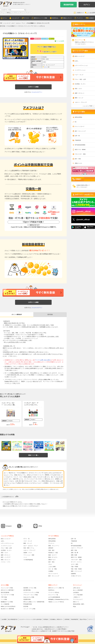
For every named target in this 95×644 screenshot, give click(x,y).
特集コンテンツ (67, 18)
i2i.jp (74, 606)
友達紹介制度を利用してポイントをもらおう (83, 186)
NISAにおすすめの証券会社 (8, 606)
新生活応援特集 (5, 592)
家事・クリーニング (76, 571)
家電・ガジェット (6, 560)
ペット (25, 557)
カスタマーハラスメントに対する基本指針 (31, 619)
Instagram (9, 526)
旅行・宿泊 (78, 159)
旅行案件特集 (27, 590)
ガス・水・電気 (53, 569)
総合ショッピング (80, 56)
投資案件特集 (27, 599)
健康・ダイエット (80, 93)
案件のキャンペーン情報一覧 (56, 588)
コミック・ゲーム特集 (29, 609)
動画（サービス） (53, 557)
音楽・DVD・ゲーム (29, 548)
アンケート (28, 13)
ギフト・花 (26, 539)
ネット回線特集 (5, 604)
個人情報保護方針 (13, 619)
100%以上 (9, 13)
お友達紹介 (76, 592)
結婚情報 (73, 574)
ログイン (87, 5)
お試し (77, 61)
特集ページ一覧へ (33, 455)
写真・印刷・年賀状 (76, 569)
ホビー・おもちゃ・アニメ (31, 546)
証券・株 (77, 136)
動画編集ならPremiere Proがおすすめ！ (59, 599)
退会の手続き (83, 619)
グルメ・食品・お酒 (80, 79)
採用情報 (67, 619)
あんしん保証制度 (78, 590)
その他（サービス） (76, 576)
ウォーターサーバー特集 (7, 595)
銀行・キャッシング (80, 131)
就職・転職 (74, 555)
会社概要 (4, 619)
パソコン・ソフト (6, 562)
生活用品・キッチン (80, 84)
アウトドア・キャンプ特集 (31, 595)
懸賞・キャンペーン (54, 546)
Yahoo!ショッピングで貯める (56, 602)
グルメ (50, 564)
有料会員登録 (52, 541)
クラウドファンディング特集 (31, 592)
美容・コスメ (78, 89)
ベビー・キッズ (79, 75)
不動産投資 (78, 140)
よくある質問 (91, 13)
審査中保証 (38, 39)
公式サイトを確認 (33, 87)
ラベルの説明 (59, 41)
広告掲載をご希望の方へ (56, 619)
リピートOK (45, 39)
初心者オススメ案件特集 (7, 609)
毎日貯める (55, 18)
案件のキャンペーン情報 (41, 18)
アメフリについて (78, 599)
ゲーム (2, 13)
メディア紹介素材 (78, 595)
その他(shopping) (28, 560)
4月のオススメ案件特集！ (8, 590)
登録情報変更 (75, 619)
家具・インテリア (6, 557)
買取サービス (78, 163)
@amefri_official (83, 220)
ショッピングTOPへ (88, 106)
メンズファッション (80, 70)
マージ (21, 13)
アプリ (16, 13)
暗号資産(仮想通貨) (80, 145)
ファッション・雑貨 (29, 555)
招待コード (76, 602)
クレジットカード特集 (7, 588)
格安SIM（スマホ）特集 (30, 588)
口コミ (46, 67)
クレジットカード (80, 126)
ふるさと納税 (52, 567)
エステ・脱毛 (75, 564)
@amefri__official (83, 211)
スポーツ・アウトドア (81, 102)
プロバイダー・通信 (80, 154)
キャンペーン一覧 (53, 595)
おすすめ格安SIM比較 (54, 597)
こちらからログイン (37, 92)
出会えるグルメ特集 (29, 597)
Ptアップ (52, 39)
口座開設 (51, 571)
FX (76, 122)
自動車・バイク (28, 553)
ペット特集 (4, 599)
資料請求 (51, 548)
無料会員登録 (78, 117)
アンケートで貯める (54, 592)
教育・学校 (74, 550)
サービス (26, 18)
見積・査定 (51, 550)
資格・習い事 (75, 553)
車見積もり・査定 (53, 553)
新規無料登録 (69, 5)
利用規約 (46, 619)
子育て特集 (4, 597)
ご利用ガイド (80, 13)
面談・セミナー (53, 555)
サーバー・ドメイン (76, 562)
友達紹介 (92, 18)
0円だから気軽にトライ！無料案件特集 (34, 602)
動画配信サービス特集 (7, 602)
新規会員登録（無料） (79, 604)
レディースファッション (81, 65)
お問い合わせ (77, 588)
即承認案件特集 (28, 604)
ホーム (5, 18)
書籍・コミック (79, 98)
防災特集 (26, 606)
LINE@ (40, 526)
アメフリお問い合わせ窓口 (43, 360)
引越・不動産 (75, 567)
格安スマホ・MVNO (80, 150)
